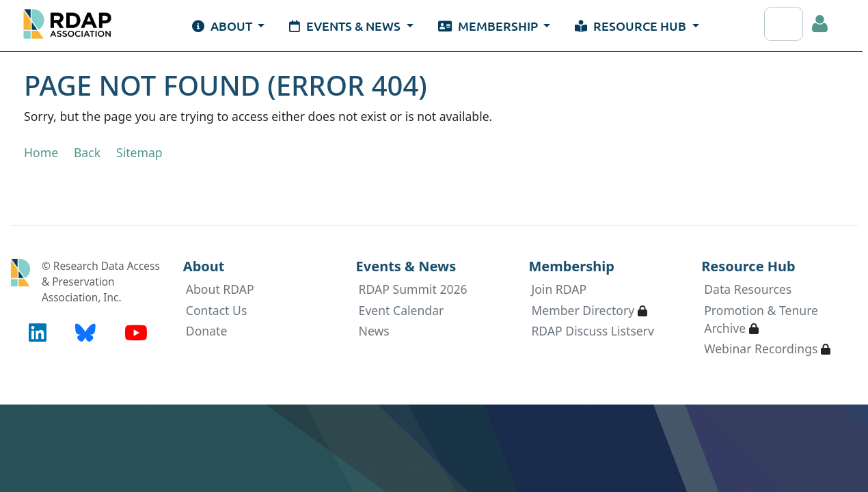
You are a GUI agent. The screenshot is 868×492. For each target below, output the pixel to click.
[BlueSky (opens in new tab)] (85, 332)
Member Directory (583, 310)
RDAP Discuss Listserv (593, 331)
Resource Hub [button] (632, 26)
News (374, 331)
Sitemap (139, 152)
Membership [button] (489, 26)
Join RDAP (559, 289)
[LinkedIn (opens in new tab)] (38, 332)
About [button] (223, 26)
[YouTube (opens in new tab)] (136, 332)
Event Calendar (402, 310)
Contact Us (217, 310)
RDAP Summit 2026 (413, 289)
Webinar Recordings (761, 348)
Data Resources (748, 289)
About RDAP (220, 289)
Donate (207, 331)
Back (87, 152)
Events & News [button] (346, 26)
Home (41, 152)
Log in (820, 24)
